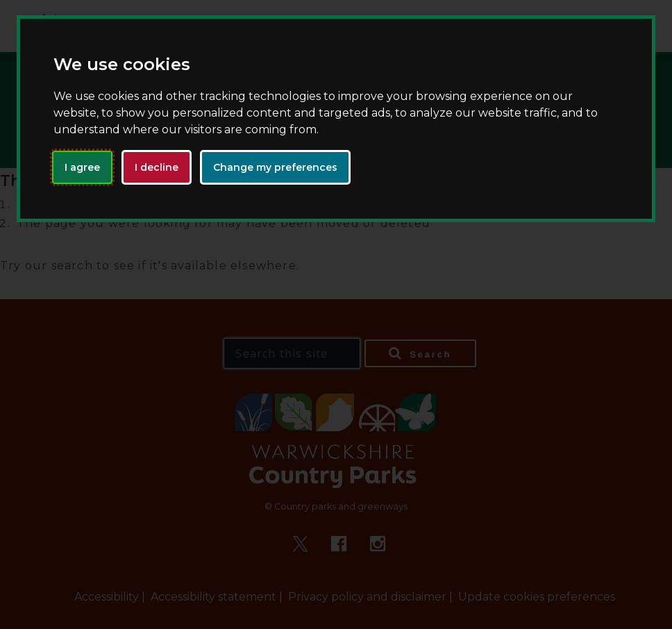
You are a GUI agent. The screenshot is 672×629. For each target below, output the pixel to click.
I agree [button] (82, 167)
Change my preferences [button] (275, 167)
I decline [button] (157, 167)
